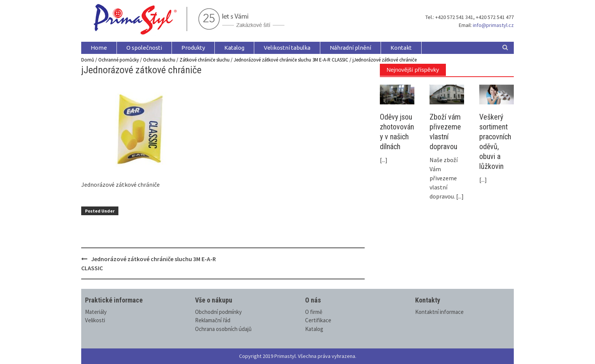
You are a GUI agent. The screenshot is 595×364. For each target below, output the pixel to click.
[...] (384, 160)
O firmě (314, 312)
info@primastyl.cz (493, 25)
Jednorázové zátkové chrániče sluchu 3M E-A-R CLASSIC (291, 60)
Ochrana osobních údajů (223, 329)
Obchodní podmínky (218, 312)
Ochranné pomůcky (119, 60)
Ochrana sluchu (159, 60)
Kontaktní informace (439, 312)
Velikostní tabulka (287, 48)
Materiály (96, 312)
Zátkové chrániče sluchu (205, 60)
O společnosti (144, 48)
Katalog (234, 48)
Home (99, 48)
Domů (88, 60)
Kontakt (401, 48)
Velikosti (95, 320)
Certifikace (318, 320)
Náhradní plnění (350, 48)
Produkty (193, 48)
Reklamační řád (213, 320)
